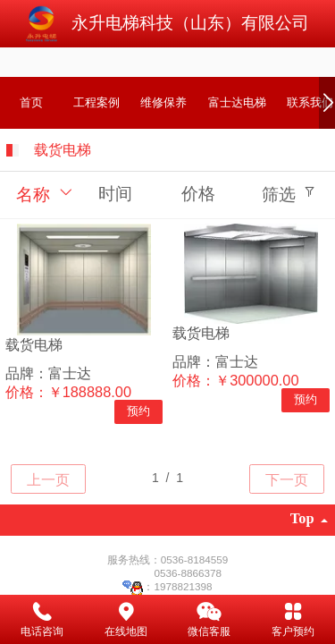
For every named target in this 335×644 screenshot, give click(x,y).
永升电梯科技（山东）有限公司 (190, 23)
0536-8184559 (195, 559)
